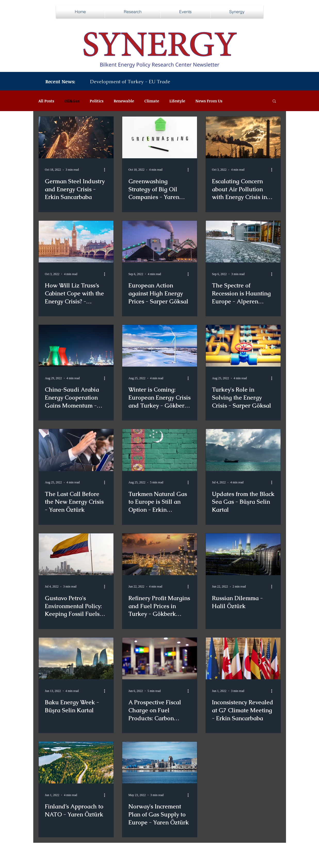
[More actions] (107, 170)
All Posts (46, 101)
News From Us (209, 101)
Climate (152, 101)
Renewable (124, 101)
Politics (97, 101)
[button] (274, 101)
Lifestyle (177, 101)
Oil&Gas (72, 101)
